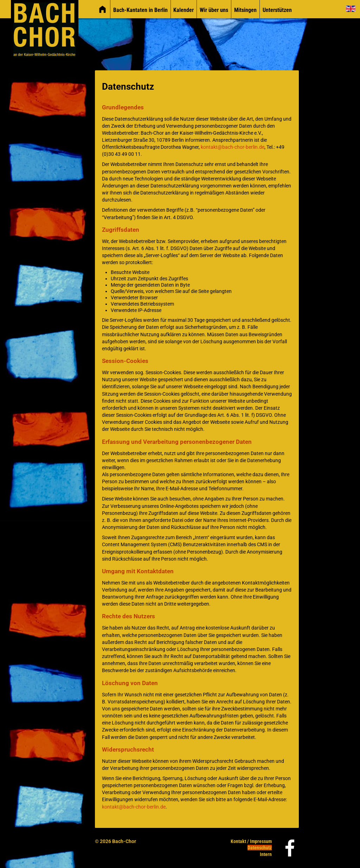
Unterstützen (277, 10)
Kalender (184, 10)
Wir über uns (214, 10)
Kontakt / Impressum (251, 841)
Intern (266, 854)
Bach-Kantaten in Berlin (140, 10)
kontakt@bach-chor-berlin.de (233, 147)
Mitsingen (245, 10)
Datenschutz (260, 848)
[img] (102, 9)
